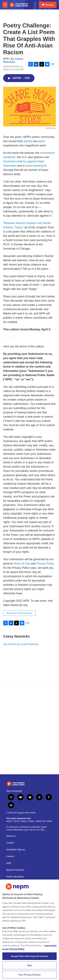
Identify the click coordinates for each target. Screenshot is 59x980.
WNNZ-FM (41, 821)
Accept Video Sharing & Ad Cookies (30, 956)
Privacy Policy (45, 564)
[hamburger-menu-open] (5, 5)
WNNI (49, 821)
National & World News (19, 613)
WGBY (9, 821)
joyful (42, 141)
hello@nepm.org (20, 830)
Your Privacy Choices (30, 975)
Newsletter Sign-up (16, 850)
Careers (10, 856)
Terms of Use (22, 564)
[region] (29, 930)
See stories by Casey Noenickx (21, 644)
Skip (30, 965)
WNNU (31, 821)
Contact (10, 843)
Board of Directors (15, 870)
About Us (11, 836)
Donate (49, 5)
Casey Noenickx (13, 60)
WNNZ (24, 821)
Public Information (15, 877)
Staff (9, 863)
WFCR (17, 821)
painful (28, 141)
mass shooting (34, 166)
